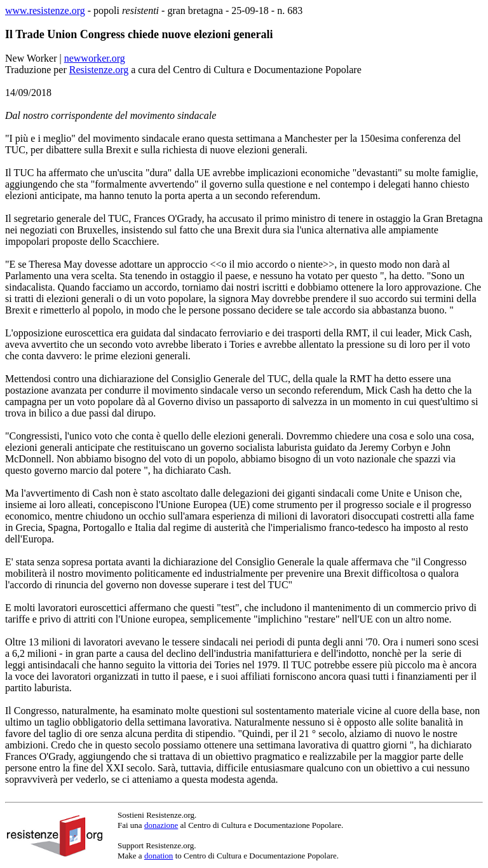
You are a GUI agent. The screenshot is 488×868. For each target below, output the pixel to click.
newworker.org (95, 58)
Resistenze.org (99, 70)
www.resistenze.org (45, 10)
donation (159, 856)
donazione (161, 825)
